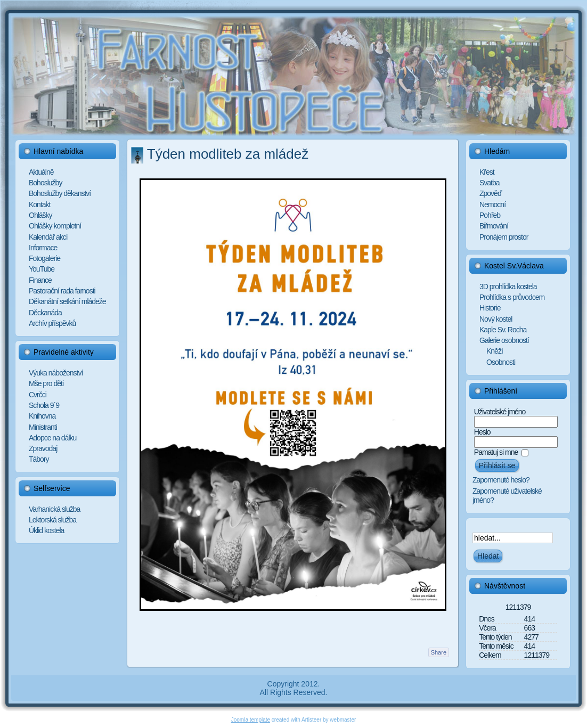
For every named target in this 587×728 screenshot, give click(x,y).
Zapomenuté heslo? (501, 480)
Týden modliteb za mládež (228, 154)
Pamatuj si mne (496, 452)
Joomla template (251, 720)
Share (439, 652)
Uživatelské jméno (500, 412)
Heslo (482, 432)
